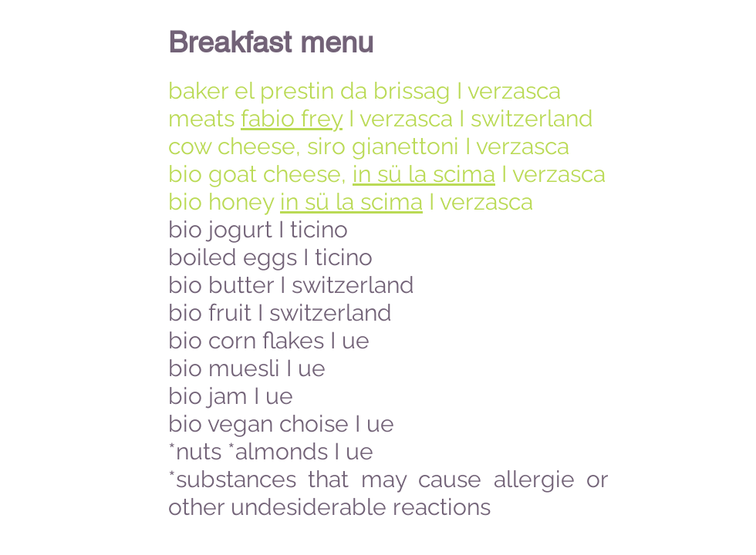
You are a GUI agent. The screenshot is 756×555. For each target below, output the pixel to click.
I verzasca (550, 174)
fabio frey (292, 118)
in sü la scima (424, 174)
